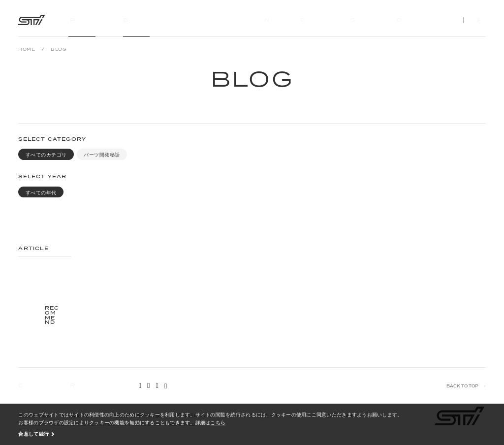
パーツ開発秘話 (102, 155)
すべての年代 (41, 193)
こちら (218, 422)
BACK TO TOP (462, 386)
